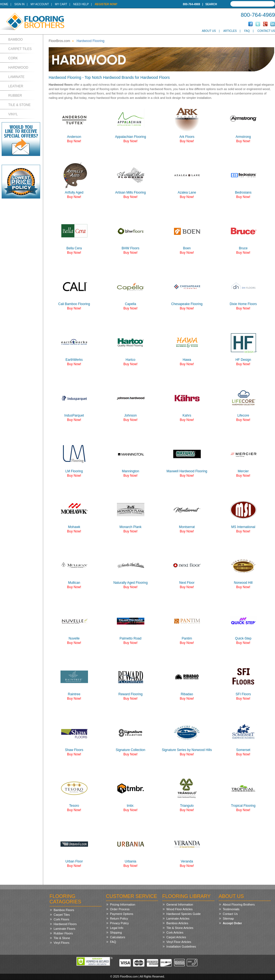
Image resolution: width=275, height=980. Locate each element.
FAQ (247, 31)
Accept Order (232, 923)
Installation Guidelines (181, 947)
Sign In (19, 4)
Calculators (118, 937)
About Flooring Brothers (239, 904)
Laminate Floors (64, 929)
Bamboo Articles (177, 923)
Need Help (81, 4)
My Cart (61, 4)
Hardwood (18, 68)
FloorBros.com (59, 41)
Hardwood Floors (65, 924)
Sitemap (228, 918)
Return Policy (119, 918)
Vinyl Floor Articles (179, 942)
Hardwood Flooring (90, 41)
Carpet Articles (176, 937)
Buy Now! (74, 141)
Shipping (116, 932)
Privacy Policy (119, 923)
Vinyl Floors (61, 943)
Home (4, 4)
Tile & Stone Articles (180, 928)
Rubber (15, 96)
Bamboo (16, 40)
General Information (180, 904)
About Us (209, 31)
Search (211, 4)
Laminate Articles (178, 918)
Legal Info (117, 928)
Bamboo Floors (64, 910)
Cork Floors (61, 919)
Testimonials (231, 909)
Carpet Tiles (20, 49)
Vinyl (13, 114)
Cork (13, 58)
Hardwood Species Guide (184, 914)
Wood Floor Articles (179, 909)
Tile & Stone (19, 105)
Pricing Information (123, 904)
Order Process (120, 909)
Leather (16, 86)
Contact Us (266, 31)
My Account (40, 4)
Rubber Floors (63, 933)
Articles (230, 31)
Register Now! (106, 4)
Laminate (16, 77)
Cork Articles (175, 932)
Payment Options (122, 914)
